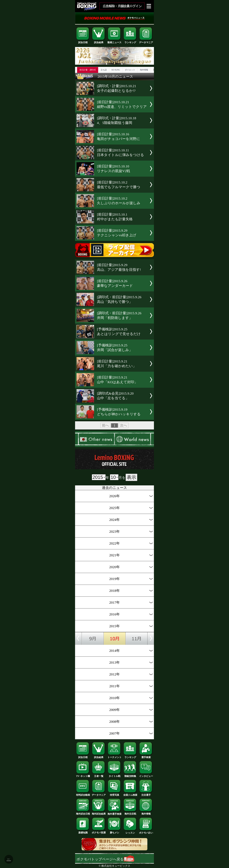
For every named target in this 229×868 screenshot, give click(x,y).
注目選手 (146, 794)
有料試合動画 (83, 794)
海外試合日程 (83, 813)
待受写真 (114, 794)
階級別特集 (130, 775)
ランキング (130, 41)
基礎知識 (83, 832)
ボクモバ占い (146, 832)
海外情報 (144, 70)
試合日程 (83, 41)
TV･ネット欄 (83, 775)
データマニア (146, 41)
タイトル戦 (114, 775)
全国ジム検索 (130, 794)
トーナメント (114, 756)
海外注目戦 (130, 813)
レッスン (130, 832)
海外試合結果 (99, 813)
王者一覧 (99, 775)
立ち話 (104, 70)
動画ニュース (114, 41)
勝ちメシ (114, 832)
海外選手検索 (114, 813)
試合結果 (99, 41)
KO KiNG (116, 70)
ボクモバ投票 (99, 832)
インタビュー (146, 775)
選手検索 (146, 756)
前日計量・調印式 (88, 70)
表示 (131, 477)
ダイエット (130, 70)
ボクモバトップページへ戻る (105, 859)
